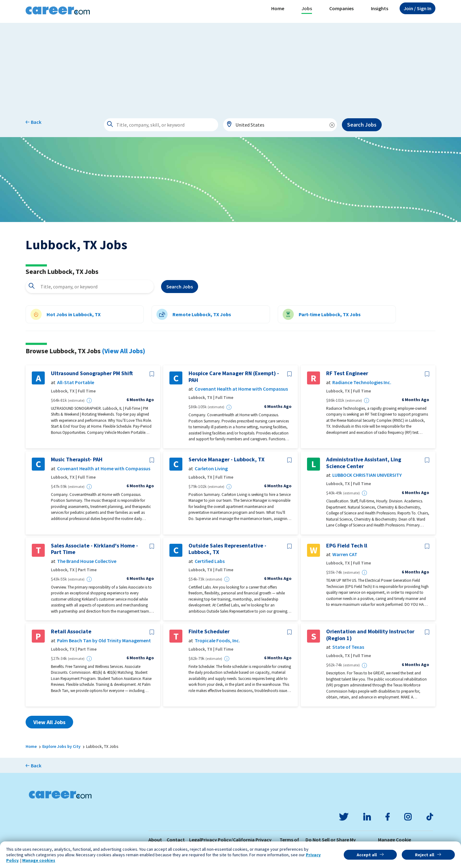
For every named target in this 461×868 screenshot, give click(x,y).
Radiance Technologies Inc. (362, 382)
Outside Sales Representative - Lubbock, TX (227, 549)
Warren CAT (345, 554)
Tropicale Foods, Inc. (217, 641)
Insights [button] (380, 8)
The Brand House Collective (87, 561)
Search (180, 287)
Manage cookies (39, 860)
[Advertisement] (230, 66)
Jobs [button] (307, 8)
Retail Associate (71, 631)
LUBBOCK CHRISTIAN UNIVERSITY (367, 475)
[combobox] (280, 125)
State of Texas (348, 647)
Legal (195, 840)
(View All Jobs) (123, 351)
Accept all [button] (367, 855)
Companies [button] (341, 8)
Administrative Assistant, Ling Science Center (364, 463)
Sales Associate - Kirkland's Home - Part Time (94, 549)
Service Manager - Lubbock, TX (226, 459)
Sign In (417, 8)
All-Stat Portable (76, 382)
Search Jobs (362, 125)
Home (278, 8)
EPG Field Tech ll (347, 546)
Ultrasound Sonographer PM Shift (92, 373)
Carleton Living (211, 469)
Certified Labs (210, 561)
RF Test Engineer (347, 373)
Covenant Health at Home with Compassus (241, 389)
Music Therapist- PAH (77, 459)
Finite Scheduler (209, 631)
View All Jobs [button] (49, 722)
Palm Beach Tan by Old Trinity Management (104, 641)
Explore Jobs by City (61, 746)
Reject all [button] (425, 855)
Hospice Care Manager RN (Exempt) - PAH (234, 377)
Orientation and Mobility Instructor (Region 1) (370, 635)
